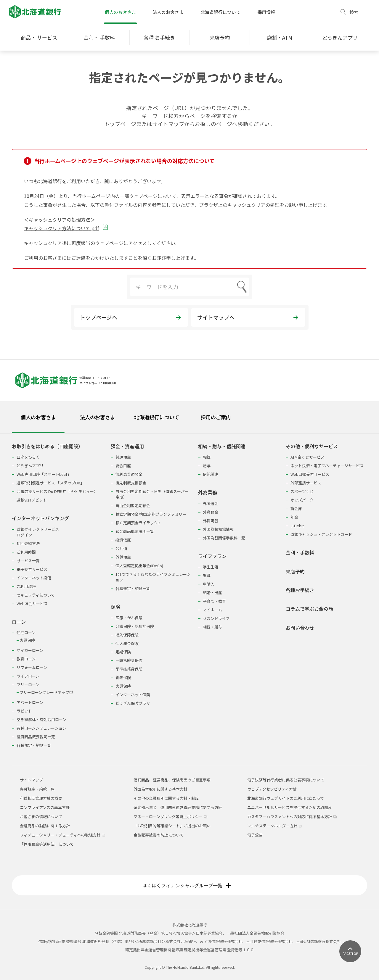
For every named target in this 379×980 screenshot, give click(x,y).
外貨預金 (123, 557)
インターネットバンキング (40, 518)
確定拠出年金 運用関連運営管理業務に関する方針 (178, 807)
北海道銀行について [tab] (157, 417)
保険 (115, 607)
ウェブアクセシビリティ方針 (272, 789)
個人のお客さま (120, 12)
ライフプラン (212, 556)
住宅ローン (26, 632)
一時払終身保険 (129, 660)
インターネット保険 (133, 695)
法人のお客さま (168, 12)
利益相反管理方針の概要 (41, 798)
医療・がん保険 (129, 618)
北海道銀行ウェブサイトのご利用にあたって (286, 798)
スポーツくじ (302, 491)
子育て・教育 (214, 601)
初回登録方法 (28, 543)
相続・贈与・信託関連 (222, 446)
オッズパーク (302, 500)
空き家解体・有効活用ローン (41, 719)
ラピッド (24, 711)
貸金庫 (296, 508)
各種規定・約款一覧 (34, 745)
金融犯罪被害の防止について (159, 835)
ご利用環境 (26, 586)
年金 (294, 517)
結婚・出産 (212, 593)
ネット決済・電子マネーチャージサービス (327, 466)
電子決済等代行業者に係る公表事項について (286, 780)
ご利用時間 (26, 552)
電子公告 (255, 835)
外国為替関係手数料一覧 (224, 538)
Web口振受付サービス (310, 474)
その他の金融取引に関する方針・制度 (166, 798)
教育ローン (26, 659)
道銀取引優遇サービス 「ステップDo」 (50, 483)
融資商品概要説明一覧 (36, 737)
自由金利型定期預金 (133, 506)
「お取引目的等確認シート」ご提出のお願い (172, 826)
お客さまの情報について (41, 817)
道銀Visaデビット (32, 500)
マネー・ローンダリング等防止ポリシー (170, 817)
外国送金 (211, 503)
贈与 (207, 466)
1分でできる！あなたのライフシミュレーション (153, 577)
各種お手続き (300, 590)
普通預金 (123, 457)
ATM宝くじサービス (307, 457)
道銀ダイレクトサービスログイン (38, 532)
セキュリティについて (36, 595)
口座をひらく (28, 457)
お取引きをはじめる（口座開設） (47, 446)
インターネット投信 (34, 578)
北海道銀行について (220, 12)
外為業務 (208, 493)
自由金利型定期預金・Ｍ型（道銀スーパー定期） (152, 494)
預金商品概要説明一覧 (135, 531)
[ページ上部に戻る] (350, 951)
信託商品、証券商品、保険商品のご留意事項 (172, 780)
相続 (207, 457)
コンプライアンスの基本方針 (45, 807)
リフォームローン (32, 667)
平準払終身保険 (129, 669)
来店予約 (295, 572)
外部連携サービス (306, 483)
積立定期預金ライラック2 (138, 523)
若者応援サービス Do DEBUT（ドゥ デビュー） (57, 491)
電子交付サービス (32, 569)
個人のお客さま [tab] (38, 417)
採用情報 (266, 12)
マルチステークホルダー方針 (275, 826)
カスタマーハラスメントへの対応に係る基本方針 (292, 817)
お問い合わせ (300, 628)
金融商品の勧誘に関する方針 (45, 826)
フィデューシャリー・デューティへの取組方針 (62, 835)
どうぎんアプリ (30, 466)
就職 (207, 575)
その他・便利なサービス (312, 446)
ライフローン (28, 676)
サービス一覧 (28, 561)
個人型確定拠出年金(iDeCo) (139, 566)
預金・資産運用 (127, 446)
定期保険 (123, 652)
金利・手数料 (300, 553)
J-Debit (297, 526)
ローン (19, 622)
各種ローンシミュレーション (41, 728)
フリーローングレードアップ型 (46, 692)
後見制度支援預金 (131, 483)
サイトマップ (31, 780)
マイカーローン (30, 650)
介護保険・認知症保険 (135, 626)
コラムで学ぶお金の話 (309, 609)
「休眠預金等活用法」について (47, 844)
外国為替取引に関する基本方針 (160, 789)
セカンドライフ (216, 618)
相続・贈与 (212, 627)
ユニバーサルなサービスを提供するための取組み (290, 807)
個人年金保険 (127, 643)
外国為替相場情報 (218, 529)
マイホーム (212, 610)
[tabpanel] (189, 592)
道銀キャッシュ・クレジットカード (321, 534)
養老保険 (123, 677)
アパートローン (30, 702)
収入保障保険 (127, 635)
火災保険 (27, 640)
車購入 (209, 584)
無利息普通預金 (129, 474)
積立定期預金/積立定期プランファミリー (151, 514)
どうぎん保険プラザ (133, 703)
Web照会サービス (32, 603)
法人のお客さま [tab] (98, 417)
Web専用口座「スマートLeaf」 (44, 474)
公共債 (121, 548)
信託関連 (211, 474)
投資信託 (123, 540)
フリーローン (28, 685)
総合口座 (123, 466)
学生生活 (211, 567)
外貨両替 (211, 521)
